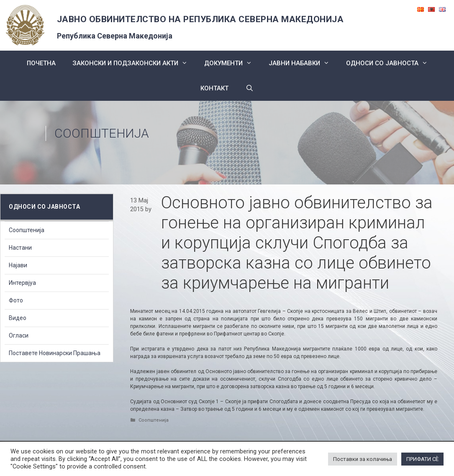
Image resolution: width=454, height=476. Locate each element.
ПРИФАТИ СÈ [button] (422, 459)
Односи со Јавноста (391, 63)
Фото (16, 300)
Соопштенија (102, 133)
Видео (18, 318)
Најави (18, 265)
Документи (232, 63)
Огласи (19, 335)
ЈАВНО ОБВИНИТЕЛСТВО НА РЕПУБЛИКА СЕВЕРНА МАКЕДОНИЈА (200, 19)
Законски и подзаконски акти (134, 63)
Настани (20, 248)
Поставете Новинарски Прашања (55, 353)
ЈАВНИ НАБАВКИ (303, 63)
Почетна (41, 63)
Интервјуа (22, 283)
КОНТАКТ (214, 88)
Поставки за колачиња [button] (363, 459)
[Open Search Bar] (249, 88)
